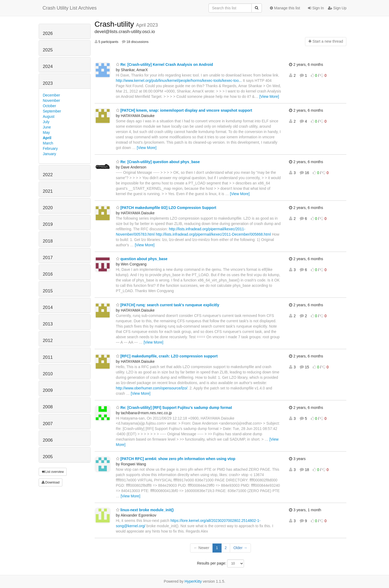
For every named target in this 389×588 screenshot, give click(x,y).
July (46, 122)
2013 (48, 324)
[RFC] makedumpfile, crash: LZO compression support (167, 356)
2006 (48, 440)
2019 (48, 224)
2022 (48, 175)
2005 (48, 457)
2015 (48, 291)
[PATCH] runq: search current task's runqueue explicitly (168, 305)
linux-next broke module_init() (145, 510)
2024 (48, 67)
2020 (48, 208)
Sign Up (337, 8)
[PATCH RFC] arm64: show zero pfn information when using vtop (176, 459)
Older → (240, 548)
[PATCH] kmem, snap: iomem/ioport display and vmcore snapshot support (184, 110)
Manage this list (285, 8)
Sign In (316, 8)
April (47, 138)
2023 (48, 83)
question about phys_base (142, 259)
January (50, 154)
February (50, 148)
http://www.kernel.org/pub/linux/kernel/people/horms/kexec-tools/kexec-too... (179, 80)
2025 (48, 50)
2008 (48, 407)
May (46, 132)
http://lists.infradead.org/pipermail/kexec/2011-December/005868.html (213, 234)
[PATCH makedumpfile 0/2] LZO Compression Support (166, 208)
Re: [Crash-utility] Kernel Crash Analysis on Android (165, 65)
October (50, 106)
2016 (48, 274)
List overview (53, 472)
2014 (48, 307)
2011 (48, 357)
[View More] (269, 96)
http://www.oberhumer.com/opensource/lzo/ (152, 388)
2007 (48, 424)
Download (51, 482)
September (52, 111)
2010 (48, 374)
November (52, 100)
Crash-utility (115, 24)
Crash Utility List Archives (70, 8)
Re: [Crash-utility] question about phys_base (158, 162)
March (48, 143)
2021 (48, 191)
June (47, 127)
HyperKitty (193, 581)
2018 (48, 241)
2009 (48, 390)
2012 (48, 341)
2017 (48, 258)
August (49, 116)
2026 (48, 33)
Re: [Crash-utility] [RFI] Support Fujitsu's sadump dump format (174, 408)
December (52, 95)
